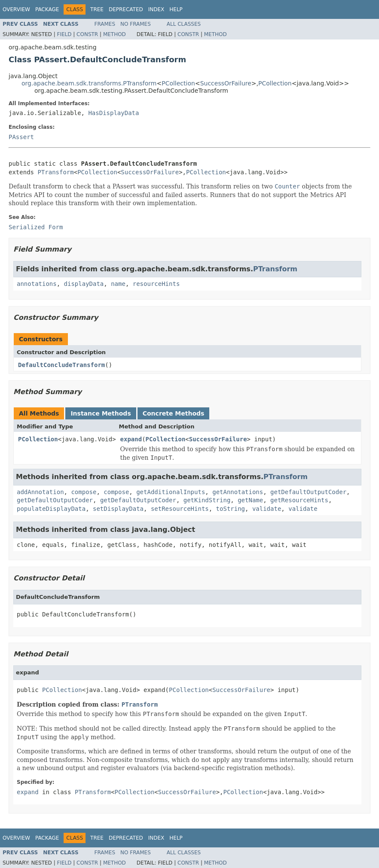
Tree (97, 9)
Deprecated (126, 9)
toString (231, 509)
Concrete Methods (174, 413)
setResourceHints (180, 509)
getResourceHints (299, 500)
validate (267, 509)
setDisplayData (118, 509)
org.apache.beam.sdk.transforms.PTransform (89, 83)
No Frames (136, 24)
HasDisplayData (113, 113)
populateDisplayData (51, 509)
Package (47, 9)
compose (84, 492)
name (118, 284)
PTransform (55, 172)
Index (156, 9)
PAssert (21, 137)
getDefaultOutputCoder (308, 492)
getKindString (207, 500)
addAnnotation (40, 492)
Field (64, 34)
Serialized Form (36, 227)
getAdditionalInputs (171, 492)
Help (176, 9)
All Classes (184, 24)
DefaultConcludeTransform (61, 365)
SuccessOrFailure (226, 83)
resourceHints (156, 284)
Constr (87, 34)
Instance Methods (101, 413)
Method (115, 34)
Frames (105, 24)
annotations (37, 284)
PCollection (178, 83)
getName (250, 500)
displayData (84, 284)
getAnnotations (238, 492)
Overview (16, 9)
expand (131, 439)
